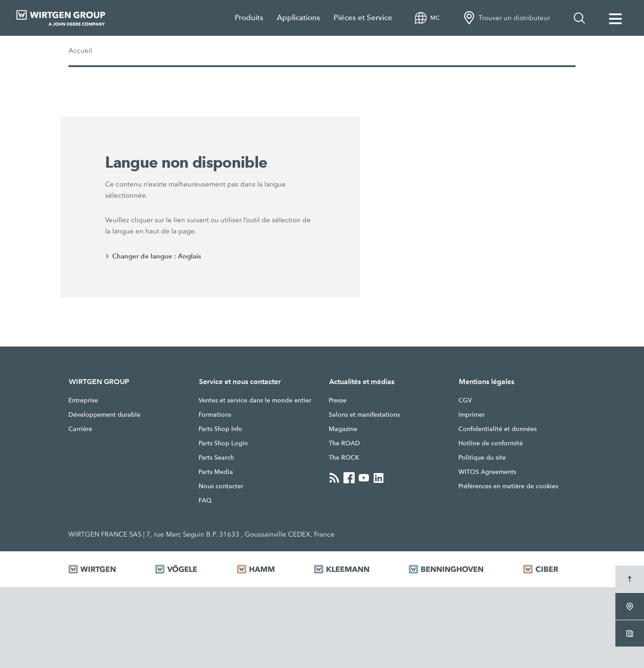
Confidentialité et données (498, 429)
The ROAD (344, 443)
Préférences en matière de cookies (508, 486)
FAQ (205, 500)
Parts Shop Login (223, 443)
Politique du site (482, 457)
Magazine (343, 429)
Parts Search (216, 457)
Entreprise (83, 400)
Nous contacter (221, 486)
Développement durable (104, 414)
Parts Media (216, 472)
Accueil (80, 51)
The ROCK (344, 457)
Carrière (80, 429)
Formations (215, 414)
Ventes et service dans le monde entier (255, 400)
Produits (249, 18)
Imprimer (472, 414)
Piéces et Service (363, 18)
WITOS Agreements (487, 472)
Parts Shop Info (220, 429)
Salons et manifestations (364, 414)
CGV (465, 400)
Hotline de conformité (491, 443)
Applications (299, 18)
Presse (338, 400)
